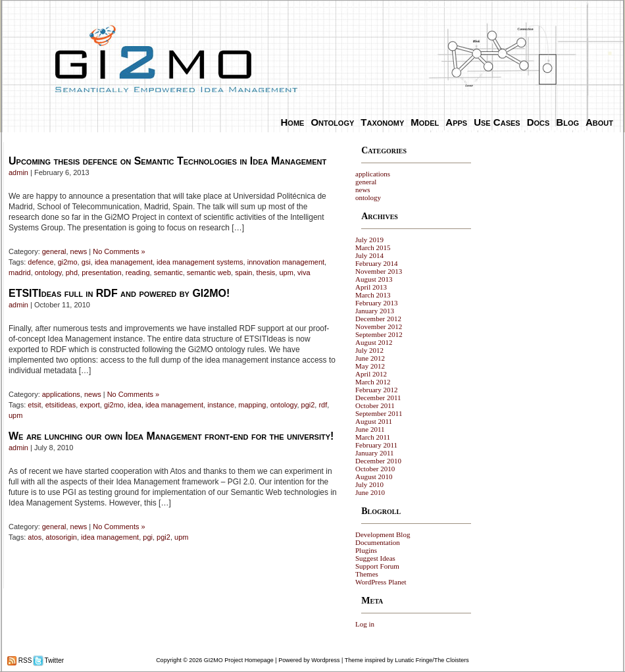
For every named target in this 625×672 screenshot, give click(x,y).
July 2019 (369, 240)
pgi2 (308, 405)
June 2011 (370, 429)
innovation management (286, 262)
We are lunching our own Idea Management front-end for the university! (171, 436)
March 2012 (373, 382)
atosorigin (61, 537)
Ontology (332, 122)
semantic (168, 272)
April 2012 (371, 374)
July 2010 (369, 484)
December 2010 (378, 461)
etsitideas (61, 405)
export (90, 405)
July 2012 (369, 350)
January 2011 (375, 453)
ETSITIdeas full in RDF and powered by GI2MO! (119, 293)
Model (425, 122)
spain (243, 272)
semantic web (209, 272)
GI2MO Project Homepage (239, 660)
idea (135, 405)
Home (293, 122)
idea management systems (200, 262)
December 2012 (378, 319)
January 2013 (375, 311)
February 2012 (376, 390)
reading (138, 272)
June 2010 (370, 492)
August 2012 (374, 342)
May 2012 (370, 366)
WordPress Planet (381, 582)
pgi (148, 537)
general (54, 251)
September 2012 (379, 334)
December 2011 (378, 398)
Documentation (378, 542)
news (79, 251)
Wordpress (325, 660)
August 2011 (374, 421)
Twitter (53, 660)
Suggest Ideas (375, 558)
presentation (102, 272)
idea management (124, 262)
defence (40, 262)
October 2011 (375, 405)
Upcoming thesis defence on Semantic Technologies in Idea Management (167, 161)
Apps (456, 122)
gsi (86, 262)
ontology (48, 272)
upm (286, 272)
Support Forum (377, 566)
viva (304, 272)
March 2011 (373, 437)
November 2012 (379, 326)
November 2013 (379, 271)
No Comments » (119, 251)
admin (18, 172)
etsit (34, 405)
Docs (538, 122)
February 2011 (376, 445)
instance (221, 405)
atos (35, 537)
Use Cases (497, 122)
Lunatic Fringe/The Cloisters (432, 660)
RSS (24, 660)
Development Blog (383, 534)
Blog (567, 122)
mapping (252, 405)
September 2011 (379, 413)
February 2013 (376, 303)
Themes (367, 574)
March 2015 (373, 247)
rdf (323, 405)
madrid (20, 272)
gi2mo (68, 262)
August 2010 (374, 477)
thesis (266, 272)
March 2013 (373, 295)
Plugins (366, 550)
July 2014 (369, 255)
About (599, 122)
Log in (365, 624)
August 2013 (374, 279)
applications (61, 394)
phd (72, 272)
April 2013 (371, 287)
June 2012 (370, 358)
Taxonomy (382, 122)
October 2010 (375, 469)
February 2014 (376, 263)
